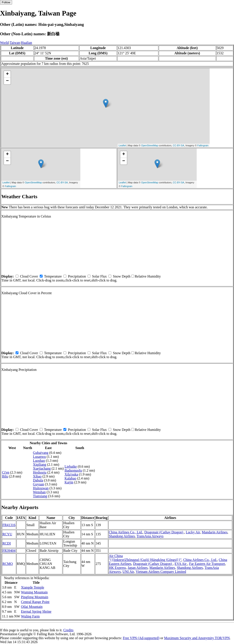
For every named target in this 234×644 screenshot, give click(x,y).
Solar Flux (99, 276)
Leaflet (122, 145)
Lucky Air (193, 532)
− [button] (7, 81)
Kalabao (70, 478)
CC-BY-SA (178, 145)
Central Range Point (35, 602)
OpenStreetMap (150, 145)
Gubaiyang (41, 453)
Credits (68, 630)
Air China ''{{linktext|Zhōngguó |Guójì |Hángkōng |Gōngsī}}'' (145, 558)
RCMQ (8, 564)
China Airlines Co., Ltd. (126, 532)
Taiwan (15, 43)
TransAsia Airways (150, 536)
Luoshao (39, 461)
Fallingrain (203, 145)
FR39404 (9, 551)
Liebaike (71, 466)
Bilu (5, 476)
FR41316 (9, 525)
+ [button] (7, 74)
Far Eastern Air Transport (207, 564)
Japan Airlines (138, 568)
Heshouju (40, 472)
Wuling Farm (30, 616)
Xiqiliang (40, 464)
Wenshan (39, 492)
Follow (6, 2)
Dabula (38, 480)
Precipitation (77, 276)
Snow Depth (122, 276)
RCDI (7, 543)
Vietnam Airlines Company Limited (161, 572)
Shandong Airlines (122, 536)
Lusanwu (39, 457)
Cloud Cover (29, 276)
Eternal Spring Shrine (36, 611)
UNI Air (128, 572)
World (4, 43)
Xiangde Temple (33, 587)
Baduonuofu (73, 470)
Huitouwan (41, 488)
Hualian (26, 43)
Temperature (53, 276)
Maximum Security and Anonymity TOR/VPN (197, 638)
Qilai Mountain (32, 607)
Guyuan (39, 484)
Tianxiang (40, 496)
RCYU (7, 534)
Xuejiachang (42, 468)
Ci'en (6, 472)
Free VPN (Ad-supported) (141, 638)
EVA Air (181, 564)
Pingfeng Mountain (35, 597)
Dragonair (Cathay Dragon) (164, 532)
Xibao (37, 476)
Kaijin (69, 482)
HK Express (117, 568)
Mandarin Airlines (215, 532)
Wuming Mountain (34, 592)
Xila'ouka (71, 474)
